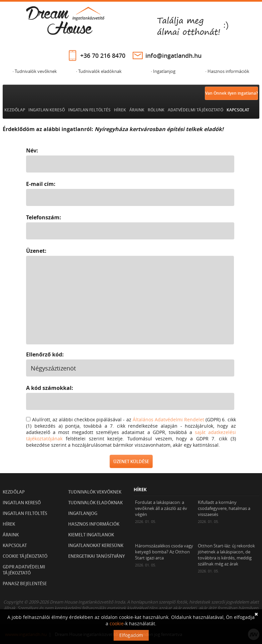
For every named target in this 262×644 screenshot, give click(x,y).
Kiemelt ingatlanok (91, 535)
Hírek (120, 110)
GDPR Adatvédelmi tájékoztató (24, 570)
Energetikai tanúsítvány (97, 556)
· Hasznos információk (227, 71)
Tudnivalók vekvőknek (95, 492)
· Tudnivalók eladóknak (99, 71)
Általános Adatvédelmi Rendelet (168, 419)
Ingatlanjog (83, 513)
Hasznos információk (94, 524)
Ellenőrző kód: (45, 354)
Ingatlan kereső (47, 110)
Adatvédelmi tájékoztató (195, 110)
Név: (32, 150)
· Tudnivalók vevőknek (35, 71)
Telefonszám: (44, 217)
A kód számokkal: (50, 388)
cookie (117, 623)
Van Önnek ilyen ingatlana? (231, 93)
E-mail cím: (41, 184)
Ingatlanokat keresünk (96, 545)
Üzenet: (36, 251)
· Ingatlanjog (163, 71)
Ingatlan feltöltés (89, 110)
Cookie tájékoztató (25, 556)
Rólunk (156, 110)
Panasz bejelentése (25, 583)
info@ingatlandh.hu (173, 56)
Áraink (137, 110)
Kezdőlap (15, 110)
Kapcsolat (238, 110)
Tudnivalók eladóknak (95, 503)
